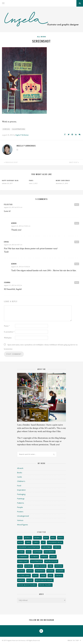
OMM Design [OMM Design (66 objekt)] (40, 566)
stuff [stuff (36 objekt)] (35, 575)
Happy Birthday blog (10, 180)
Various (20, 520)
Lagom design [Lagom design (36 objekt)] (51, 561)
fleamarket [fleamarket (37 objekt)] (23, 557)
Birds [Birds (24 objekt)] (61, 538)
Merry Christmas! (63, 180)
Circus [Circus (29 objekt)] (57, 547)
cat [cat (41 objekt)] (43, 542)
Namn (7, 326)
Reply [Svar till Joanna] (77, 282)
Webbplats (8, 338)
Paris (31, 180)
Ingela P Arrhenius (22, 135)
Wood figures (23, 525)
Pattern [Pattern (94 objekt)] (59, 566)
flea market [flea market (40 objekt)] (50, 552)
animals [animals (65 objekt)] (38, 538)
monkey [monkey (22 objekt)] (29, 566)
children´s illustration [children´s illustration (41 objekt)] (29, 547)
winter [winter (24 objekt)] (21, 580)
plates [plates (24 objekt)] (30, 571)
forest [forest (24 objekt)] (44, 557)
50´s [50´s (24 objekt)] (20, 538)
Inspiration (21, 490)
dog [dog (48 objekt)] (29, 552)
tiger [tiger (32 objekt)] (43, 575)
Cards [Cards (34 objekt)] (36, 542)
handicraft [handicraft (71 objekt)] (23, 561)
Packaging (21, 494)
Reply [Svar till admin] (77, 223)
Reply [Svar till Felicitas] (77, 204)
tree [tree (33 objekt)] (50, 575)
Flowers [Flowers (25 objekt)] (34, 557)
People (20, 507)
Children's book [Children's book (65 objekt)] (55, 542)
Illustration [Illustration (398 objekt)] (36, 561)
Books (20, 473)
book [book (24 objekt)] (20, 542)
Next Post (74, 162)
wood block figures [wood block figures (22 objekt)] (27, 585)
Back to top (74, 640)
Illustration (19, 129)
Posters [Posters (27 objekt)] (60, 571)
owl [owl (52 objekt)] (50, 566)
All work (41, 37)
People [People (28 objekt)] (21, 571)
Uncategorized (23, 516)
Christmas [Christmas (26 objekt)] (47, 547)
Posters (20, 512)
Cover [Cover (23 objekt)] (21, 552)
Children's (21, 481)
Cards (19, 477)
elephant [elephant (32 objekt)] (38, 552)
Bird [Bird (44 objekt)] (53, 538)
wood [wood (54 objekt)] (30, 580)
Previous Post (11, 162)
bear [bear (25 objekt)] (46, 538)
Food (19, 486)
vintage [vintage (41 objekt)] (59, 575)
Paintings (21, 499)
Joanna (7, 282)
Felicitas (8, 204)
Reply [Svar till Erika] (77, 242)
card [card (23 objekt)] (28, 542)
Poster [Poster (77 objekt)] (50, 571)
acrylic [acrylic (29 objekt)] (28, 538)
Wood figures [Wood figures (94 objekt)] (45, 585)
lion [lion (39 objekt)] (20, 566)
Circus (6, 129)
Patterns (21, 503)
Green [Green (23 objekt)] (53, 557)
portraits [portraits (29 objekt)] (40, 571)
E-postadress (9, 332)
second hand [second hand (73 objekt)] (24, 575)
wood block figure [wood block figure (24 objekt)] (44, 580)
